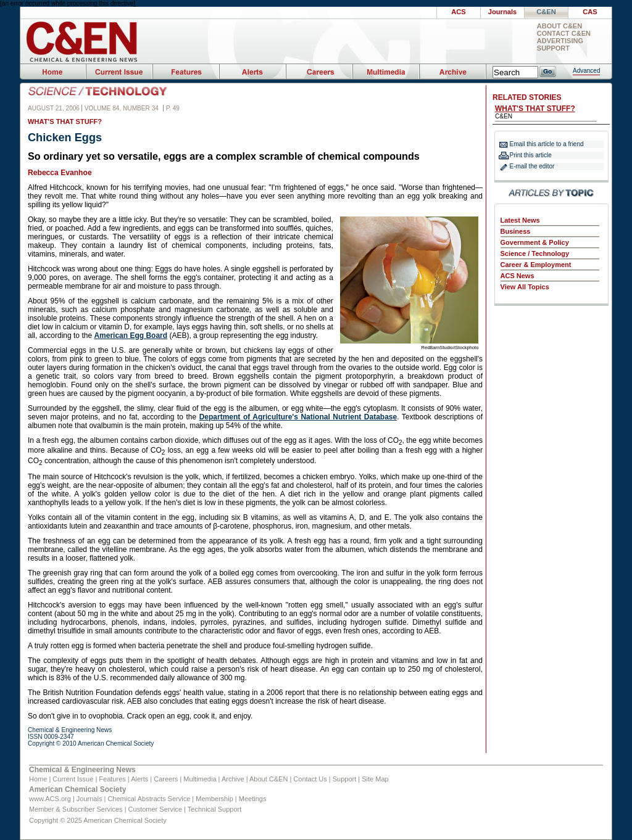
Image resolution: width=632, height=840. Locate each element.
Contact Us (310, 779)
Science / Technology (535, 253)
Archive (233, 779)
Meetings (253, 799)
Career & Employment (536, 265)
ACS (458, 12)
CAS (590, 12)
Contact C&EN (564, 34)
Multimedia (200, 779)
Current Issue (73, 779)
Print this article (531, 155)
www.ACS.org (50, 799)
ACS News (518, 276)
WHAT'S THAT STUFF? (535, 109)
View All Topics (525, 287)
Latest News (520, 220)
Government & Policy (535, 242)
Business (516, 231)
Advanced (586, 71)
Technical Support (214, 809)
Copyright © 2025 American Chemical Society (98, 820)
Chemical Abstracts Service (149, 799)
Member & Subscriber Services (76, 809)
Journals (502, 12)
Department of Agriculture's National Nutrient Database (298, 417)
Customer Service (155, 809)
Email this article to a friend (547, 144)
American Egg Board (131, 336)
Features (112, 779)
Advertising (560, 41)
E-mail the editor (532, 166)
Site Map (375, 779)
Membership (214, 799)
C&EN (546, 12)
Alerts (139, 779)
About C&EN (559, 26)
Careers (166, 779)
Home (38, 779)
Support (553, 48)
